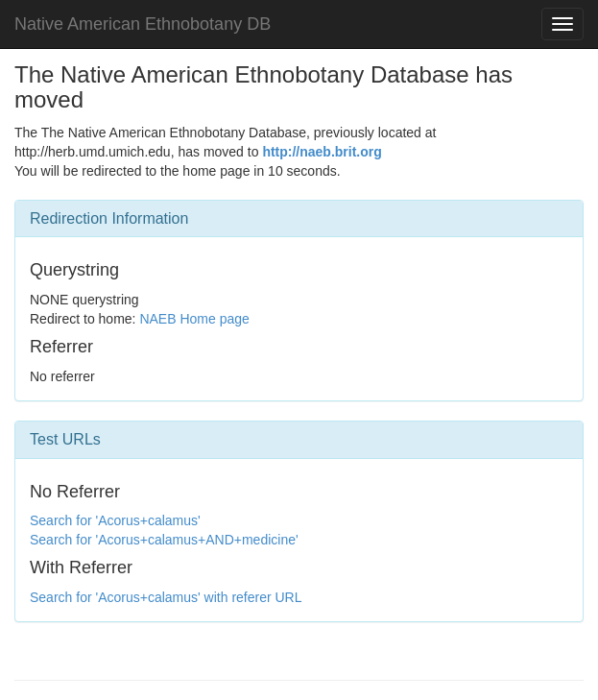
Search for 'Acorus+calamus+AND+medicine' (164, 540)
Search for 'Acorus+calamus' (115, 520)
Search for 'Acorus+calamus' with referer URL (166, 597)
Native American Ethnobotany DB (143, 24)
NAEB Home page (194, 319)
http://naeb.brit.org (322, 152)
